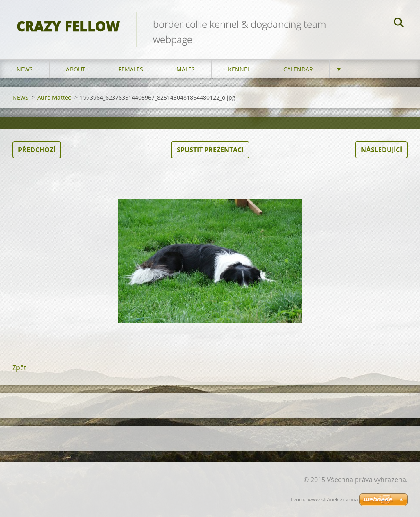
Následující (381, 150)
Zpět (19, 368)
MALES (186, 69)
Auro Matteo (54, 97)
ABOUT (76, 69)
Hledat (399, 24)
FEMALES (131, 69)
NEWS (25, 69)
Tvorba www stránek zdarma (324, 500)
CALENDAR (298, 69)
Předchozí (37, 150)
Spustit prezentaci (210, 150)
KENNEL (239, 69)
